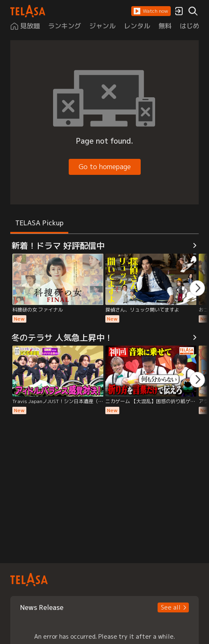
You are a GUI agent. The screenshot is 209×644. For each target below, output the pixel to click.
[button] (151, 11)
